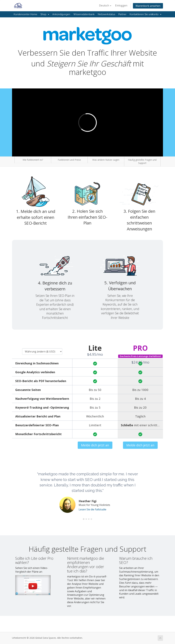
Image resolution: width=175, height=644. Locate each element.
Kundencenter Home (25, 14)
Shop (45, 14)
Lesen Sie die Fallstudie (92, 509)
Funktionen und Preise (69, 160)
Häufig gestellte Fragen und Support (142, 161)
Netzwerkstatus (106, 14)
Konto (157, 14)
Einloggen (121, 5)
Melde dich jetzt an (95, 445)
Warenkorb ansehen (148, 6)
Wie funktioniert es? (33, 160)
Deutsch (105, 5)
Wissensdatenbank (84, 14)
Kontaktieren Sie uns (141, 14)
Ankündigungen (61, 14)
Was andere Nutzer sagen (106, 160)
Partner (122, 14)
